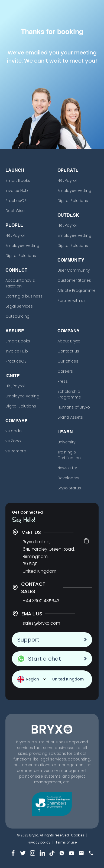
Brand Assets (70, 417)
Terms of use (66, 842)
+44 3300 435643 (41, 601)
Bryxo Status (69, 488)
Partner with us (71, 300)
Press (63, 381)
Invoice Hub (17, 191)
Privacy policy (39, 842)
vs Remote (16, 451)
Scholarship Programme (69, 394)
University (66, 442)
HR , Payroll (15, 235)
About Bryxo (69, 341)
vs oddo (14, 431)
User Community (74, 270)
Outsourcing (17, 316)
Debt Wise (15, 211)
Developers (68, 478)
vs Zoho (13, 441)
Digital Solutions (21, 256)
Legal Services (19, 306)
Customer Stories (74, 280)
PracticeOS (16, 201)
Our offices (68, 361)
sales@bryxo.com (41, 623)
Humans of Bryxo (74, 407)
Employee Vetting (22, 246)
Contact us (68, 351)
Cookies (78, 835)
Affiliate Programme (77, 290)
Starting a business (24, 296)
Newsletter (67, 468)
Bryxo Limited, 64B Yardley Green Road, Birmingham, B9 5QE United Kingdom (49, 556)
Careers (65, 371)
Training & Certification (69, 455)
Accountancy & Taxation (20, 283)
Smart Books (18, 180)
